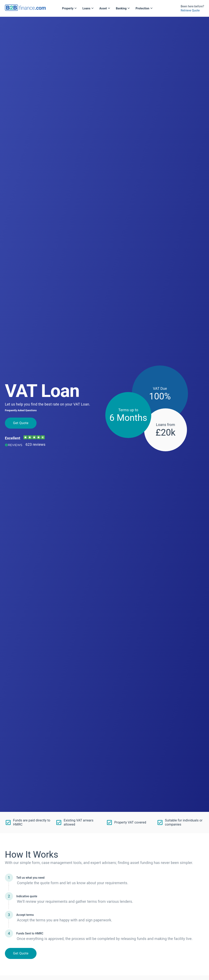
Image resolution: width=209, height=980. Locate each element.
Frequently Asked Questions (21, 410)
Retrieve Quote (190, 10)
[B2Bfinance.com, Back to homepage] (25, 9)
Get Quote (21, 423)
